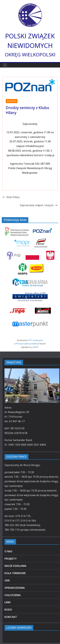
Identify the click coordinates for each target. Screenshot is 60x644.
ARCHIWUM (12, 101)
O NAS (8, 551)
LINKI (8, 602)
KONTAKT (11, 617)
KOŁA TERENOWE (15, 573)
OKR (7, 580)
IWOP (36, 347)
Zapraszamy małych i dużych (39, 205)
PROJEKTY (11, 559)
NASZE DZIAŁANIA (15, 566)
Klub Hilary (11, 197)
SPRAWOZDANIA (15, 588)
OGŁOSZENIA (13, 595)
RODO (8, 610)
